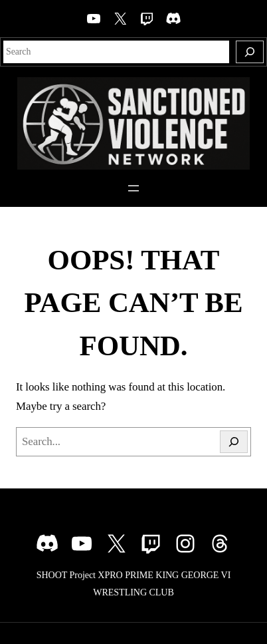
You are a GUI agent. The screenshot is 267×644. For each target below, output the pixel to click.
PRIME (139, 575)
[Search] (250, 52)
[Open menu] (133, 188)
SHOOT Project (66, 575)
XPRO (110, 575)
